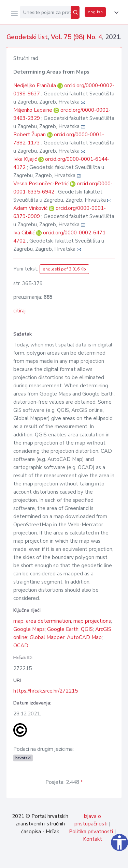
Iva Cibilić (25, 233)
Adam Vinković (31, 208)
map (18, 621)
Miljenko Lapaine (33, 110)
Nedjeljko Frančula (35, 86)
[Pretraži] (75, 12)
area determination (48, 621)
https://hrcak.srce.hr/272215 (46, 691)
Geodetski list (27, 37)
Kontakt (93, 839)
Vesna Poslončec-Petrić (42, 184)
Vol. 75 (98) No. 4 (76, 37)
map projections (92, 621)
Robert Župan (30, 135)
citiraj (19, 311)
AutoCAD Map (84, 637)
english (95, 12)
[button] (115, 13)
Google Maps (29, 629)
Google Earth (63, 629)
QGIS (87, 629)
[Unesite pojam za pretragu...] (45, 12)
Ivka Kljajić (26, 159)
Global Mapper (47, 637)
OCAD (21, 646)
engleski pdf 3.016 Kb (64, 269)
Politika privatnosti (91, 832)
